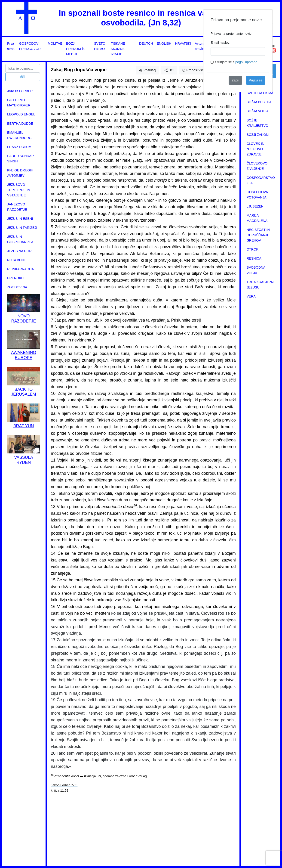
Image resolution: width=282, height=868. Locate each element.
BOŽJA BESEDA (259, 102)
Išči (23, 77)
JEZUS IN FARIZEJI (22, 228)
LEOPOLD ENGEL (21, 114)
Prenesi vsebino (196, 70)
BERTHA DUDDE (20, 124)
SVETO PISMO (100, 46)
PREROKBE (16, 278)
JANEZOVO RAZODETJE (17, 207)
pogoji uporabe (246, 62)
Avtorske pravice (201, 46)
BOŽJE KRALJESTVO (257, 123)
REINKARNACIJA (20, 269)
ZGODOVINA (17, 287)
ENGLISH (164, 43)
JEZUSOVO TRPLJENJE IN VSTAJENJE (19, 190)
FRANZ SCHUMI (20, 147)
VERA (251, 296)
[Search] (23, 68)
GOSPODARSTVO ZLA (261, 180)
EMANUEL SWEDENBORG (19, 135)
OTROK (253, 249)
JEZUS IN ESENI (20, 219)
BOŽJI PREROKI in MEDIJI (75, 49)
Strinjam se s (236, 62)
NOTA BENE (17, 260)
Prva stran (11, 46)
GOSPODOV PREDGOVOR (30, 46)
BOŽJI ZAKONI (258, 135)
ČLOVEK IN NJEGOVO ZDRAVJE (256, 149)
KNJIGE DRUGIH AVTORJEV (20, 173)
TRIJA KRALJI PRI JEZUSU (261, 285)
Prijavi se (256, 80)
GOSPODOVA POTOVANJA (257, 195)
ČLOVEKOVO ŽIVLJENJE (257, 166)
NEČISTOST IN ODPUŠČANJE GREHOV (258, 235)
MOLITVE (55, 43)
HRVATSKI (183, 43)
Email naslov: (221, 43)
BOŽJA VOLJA (258, 111)
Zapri (235, 80)
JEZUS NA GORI (20, 251)
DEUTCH (146, 43)
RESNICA (254, 258)
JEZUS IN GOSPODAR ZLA (20, 239)
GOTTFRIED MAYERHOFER (19, 103)
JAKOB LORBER (20, 91)
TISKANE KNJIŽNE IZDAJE (118, 49)
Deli (169, 70)
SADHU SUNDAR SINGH (20, 159)
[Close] (265, 17)
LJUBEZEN (255, 206)
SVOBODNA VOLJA (256, 270)
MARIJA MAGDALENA (257, 218)
